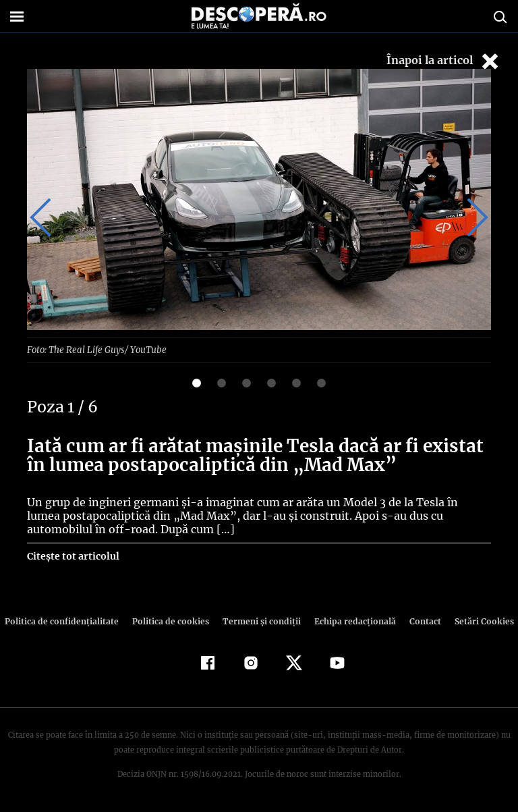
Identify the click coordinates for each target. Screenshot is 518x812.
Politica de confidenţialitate (67, 621)
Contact (420, 621)
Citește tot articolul (73, 556)
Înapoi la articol (444, 61)
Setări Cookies (477, 621)
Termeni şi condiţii (260, 621)
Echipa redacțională (351, 621)
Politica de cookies (172, 621)
